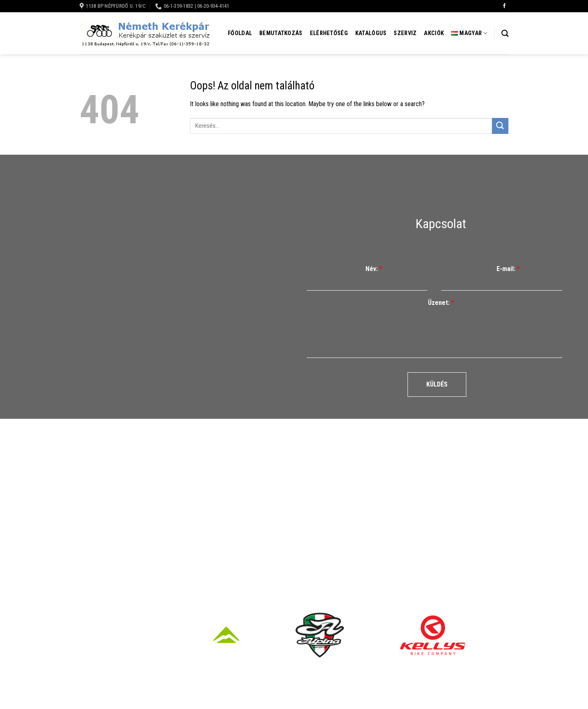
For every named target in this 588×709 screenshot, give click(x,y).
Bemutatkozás (281, 33)
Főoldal (240, 33)
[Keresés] (505, 34)
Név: (374, 269)
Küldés (437, 384)
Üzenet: (441, 303)
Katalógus (371, 33)
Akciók (434, 33)
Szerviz (405, 33)
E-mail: (508, 269)
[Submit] (500, 126)
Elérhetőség (329, 33)
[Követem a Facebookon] (504, 6)
